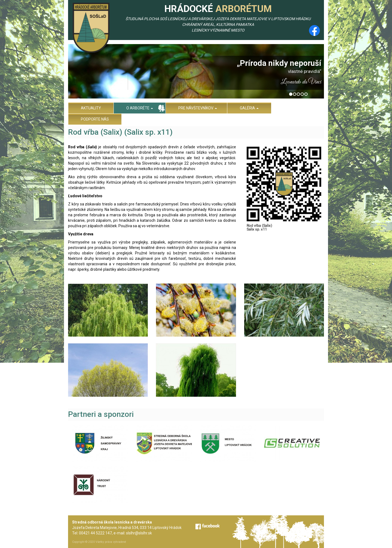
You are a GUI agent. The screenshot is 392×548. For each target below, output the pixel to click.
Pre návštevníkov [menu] (198, 108)
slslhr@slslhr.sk (139, 533)
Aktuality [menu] (91, 108)
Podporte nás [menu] (95, 119)
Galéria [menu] (249, 108)
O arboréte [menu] (140, 108)
